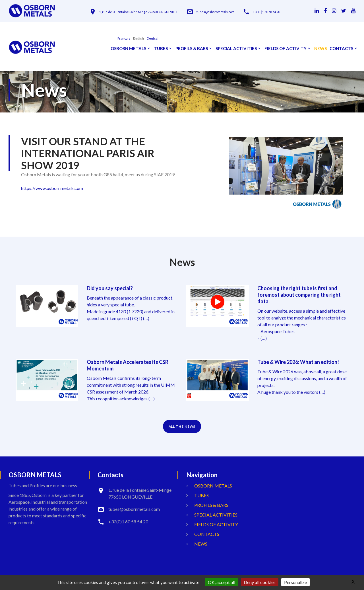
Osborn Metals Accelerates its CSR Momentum (128, 364)
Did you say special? (110, 288)
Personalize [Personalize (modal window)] (295, 582)
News (320, 49)
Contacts (341, 49)
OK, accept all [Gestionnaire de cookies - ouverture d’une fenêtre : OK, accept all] (222, 582)
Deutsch (153, 38)
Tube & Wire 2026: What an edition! (298, 361)
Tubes (161, 49)
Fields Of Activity (286, 49)
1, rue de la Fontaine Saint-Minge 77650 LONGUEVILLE (139, 12)
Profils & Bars (192, 49)
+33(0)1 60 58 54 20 (266, 12)
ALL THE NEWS (182, 425)
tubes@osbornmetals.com (215, 12)
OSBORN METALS (128, 49)
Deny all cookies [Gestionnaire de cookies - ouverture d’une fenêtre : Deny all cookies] (260, 582)
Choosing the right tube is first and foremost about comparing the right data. (299, 294)
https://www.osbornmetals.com (52, 188)
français (124, 38)
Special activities (236, 49)
